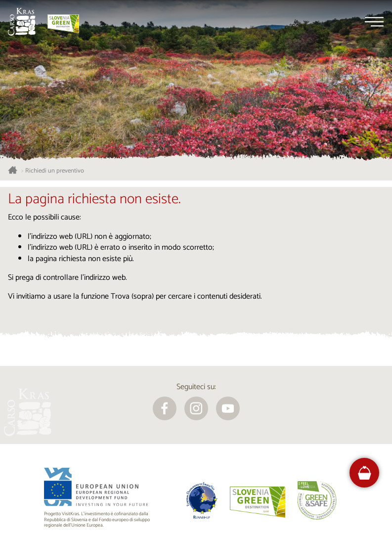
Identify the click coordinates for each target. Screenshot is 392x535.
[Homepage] (22, 22)
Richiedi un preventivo (55, 171)
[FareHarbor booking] (365, 473)
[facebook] (165, 408)
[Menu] (374, 22)
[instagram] (196, 408)
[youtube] (228, 408)
